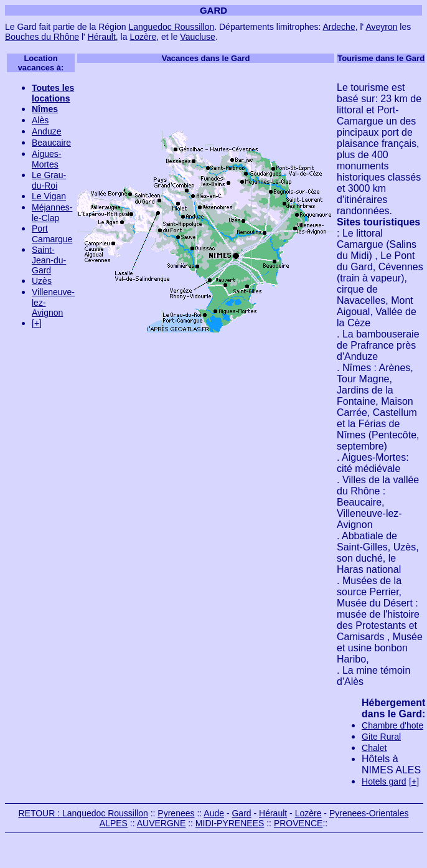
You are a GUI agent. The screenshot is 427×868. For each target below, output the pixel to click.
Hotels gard (384, 781)
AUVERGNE (162, 823)
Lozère (143, 37)
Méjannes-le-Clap (52, 213)
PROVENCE (298, 823)
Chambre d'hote (392, 725)
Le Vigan (49, 196)
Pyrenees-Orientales (369, 813)
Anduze (46, 131)
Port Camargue (52, 234)
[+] (37, 323)
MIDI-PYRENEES (230, 823)
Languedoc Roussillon (171, 27)
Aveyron (381, 27)
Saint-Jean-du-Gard (49, 260)
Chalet (374, 748)
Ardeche (339, 27)
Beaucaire (51, 143)
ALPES (114, 823)
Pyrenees (176, 813)
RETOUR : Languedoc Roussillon (83, 813)
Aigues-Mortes (46, 159)
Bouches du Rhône (42, 37)
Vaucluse (198, 37)
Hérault (102, 37)
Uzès (42, 281)
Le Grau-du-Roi (49, 180)
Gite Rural (381, 737)
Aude (214, 813)
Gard (241, 813)
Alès (40, 120)
